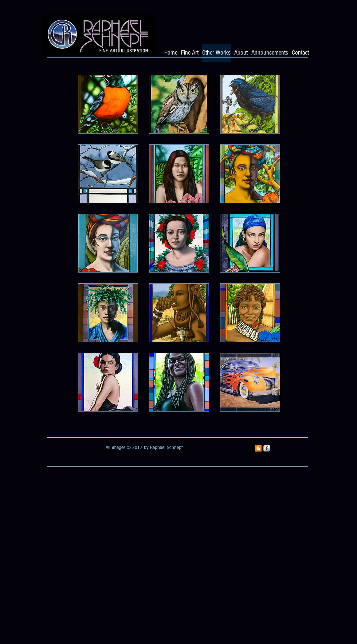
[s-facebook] (267, 448)
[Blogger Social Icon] (258, 448)
